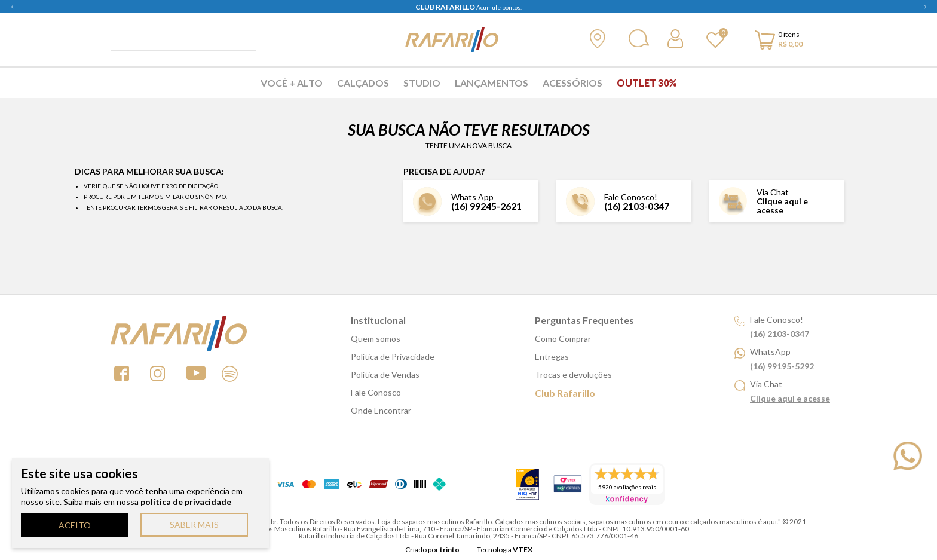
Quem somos (376, 339)
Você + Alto (292, 83)
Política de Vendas (385, 374)
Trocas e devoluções (573, 374)
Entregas (552, 356)
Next (925, 7)
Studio (422, 83)
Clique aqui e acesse (782, 206)
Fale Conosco (376, 392)
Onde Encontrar (381, 410)
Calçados (363, 83)
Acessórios (572, 83)
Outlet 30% (647, 83)
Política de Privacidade (393, 356)
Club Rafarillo (565, 393)
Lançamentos (492, 83)
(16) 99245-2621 (486, 206)
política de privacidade (186, 502)
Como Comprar (563, 339)
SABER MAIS (194, 524)
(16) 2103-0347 (637, 206)
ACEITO (75, 525)
